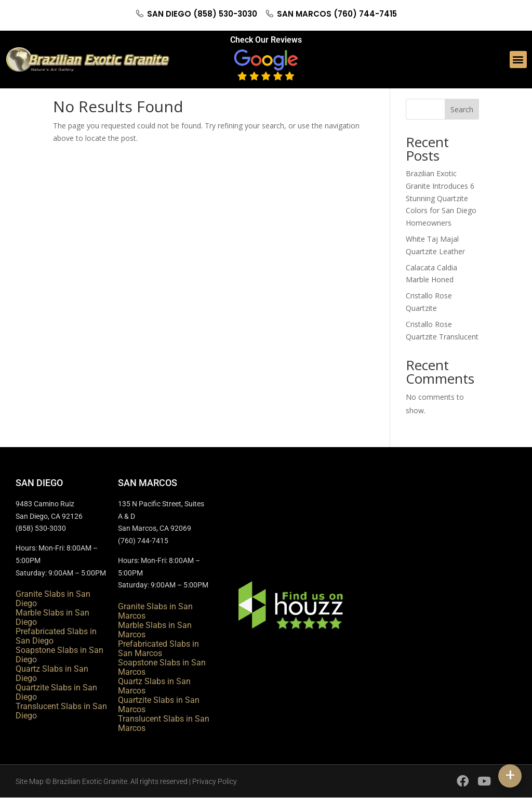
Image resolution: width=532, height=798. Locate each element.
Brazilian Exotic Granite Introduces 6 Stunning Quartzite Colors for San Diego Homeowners (441, 198)
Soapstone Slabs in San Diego (59, 655)
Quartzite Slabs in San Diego (56, 692)
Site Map (30, 781)
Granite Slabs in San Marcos (155, 611)
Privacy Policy (215, 781)
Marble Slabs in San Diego (52, 617)
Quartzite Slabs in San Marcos (159, 705)
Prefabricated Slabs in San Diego (56, 636)
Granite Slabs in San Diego (53, 599)
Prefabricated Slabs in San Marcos (158, 649)
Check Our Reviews (266, 40)
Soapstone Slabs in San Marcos (162, 667)
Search (462, 109)
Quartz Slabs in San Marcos (154, 686)
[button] (518, 60)
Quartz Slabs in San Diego (52, 673)
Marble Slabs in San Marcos (155, 630)
